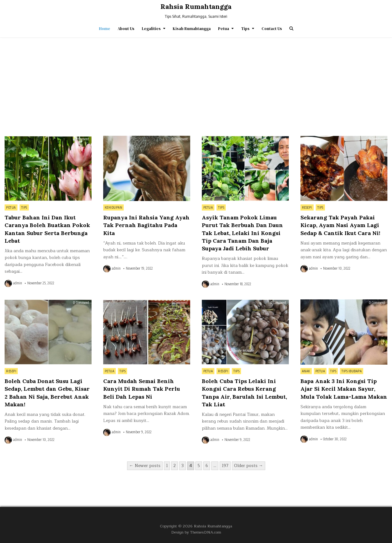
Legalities (151, 29)
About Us (126, 29)
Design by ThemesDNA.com (196, 532)
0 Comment (81, 139)
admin (18, 283)
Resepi (307, 207)
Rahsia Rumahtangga (196, 6)
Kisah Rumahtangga (192, 29)
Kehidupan (114, 207)
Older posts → (249, 466)
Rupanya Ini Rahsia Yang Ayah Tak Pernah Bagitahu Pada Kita (146, 225)
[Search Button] (291, 29)
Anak (306, 371)
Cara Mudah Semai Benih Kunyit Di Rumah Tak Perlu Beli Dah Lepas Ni (142, 389)
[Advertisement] (196, 84)
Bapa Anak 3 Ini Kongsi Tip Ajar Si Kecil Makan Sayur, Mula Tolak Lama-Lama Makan (344, 389)
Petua (224, 29)
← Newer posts (145, 466)
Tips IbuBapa (352, 371)
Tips (245, 29)
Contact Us (272, 29)
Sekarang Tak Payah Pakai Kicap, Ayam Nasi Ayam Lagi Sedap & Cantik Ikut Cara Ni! (340, 225)
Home (105, 29)
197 (225, 466)
